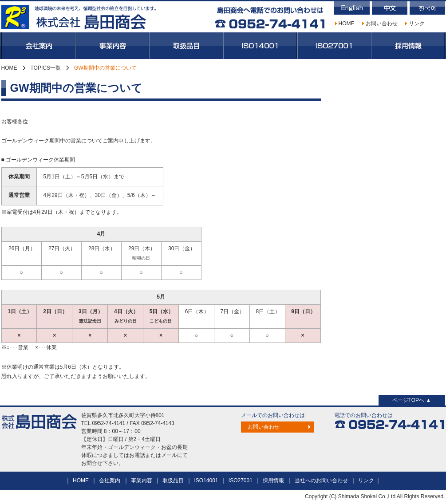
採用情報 (408, 46)
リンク (417, 24)
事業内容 (112, 46)
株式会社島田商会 (79, 17)
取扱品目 (186, 46)
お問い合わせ (382, 24)
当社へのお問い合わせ (321, 480)
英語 (352, 8)
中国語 (390, 8)
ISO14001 (260, 46)
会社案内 (38, 46)
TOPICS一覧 (46, 68)
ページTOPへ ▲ (412, 400)
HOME (347, 24)
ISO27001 (334, 46)
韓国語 (427, 8)
